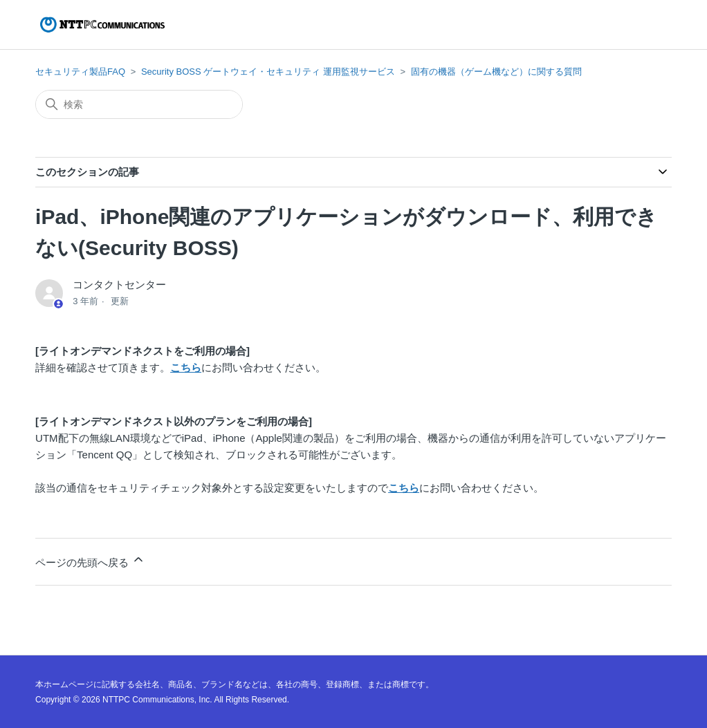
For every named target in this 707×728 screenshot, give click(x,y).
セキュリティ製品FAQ (80, 72)
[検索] (139, 104)
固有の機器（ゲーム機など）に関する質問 (496, 72)
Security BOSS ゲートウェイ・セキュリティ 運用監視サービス (268, 72)
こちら (186, 367)
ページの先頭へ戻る (90, 560)
